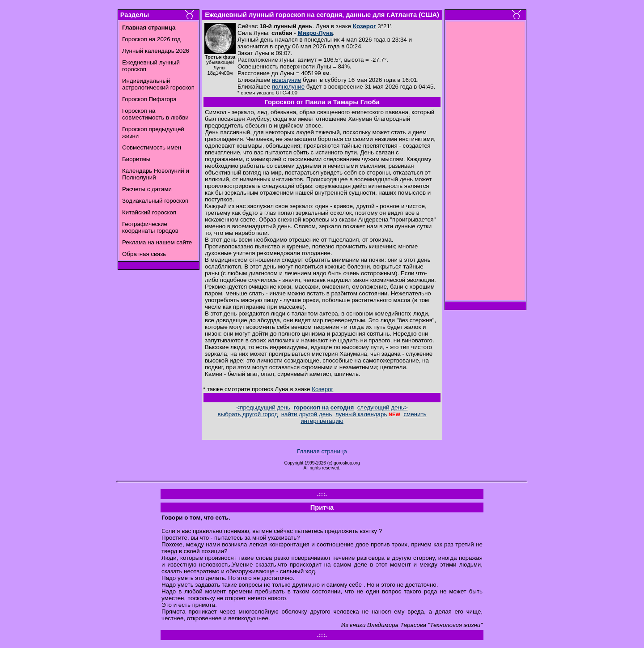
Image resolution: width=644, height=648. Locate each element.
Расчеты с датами (147, 189)
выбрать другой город (248, 414)
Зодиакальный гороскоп (155, 201)
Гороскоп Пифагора (149, 99)
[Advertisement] (486, 163)
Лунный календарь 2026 (156, 51)
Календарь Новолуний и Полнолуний (156, 174)
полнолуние (288, 87)
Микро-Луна (315, 33)
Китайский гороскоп (149, 212)
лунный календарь (361, 414)
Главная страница (322, 451)
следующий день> (383, 407)
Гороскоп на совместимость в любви (155, 114)
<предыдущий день (263, 407)
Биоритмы (136, 159)
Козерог (364, 26)
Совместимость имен (152, 147)
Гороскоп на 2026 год (151, 39)
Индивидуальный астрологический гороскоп (158, 84)
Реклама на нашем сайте (157, 242)
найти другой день (307, 414)
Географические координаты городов (150, 227)
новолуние (286, 80)
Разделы (135, 15)
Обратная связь (144, 254)
